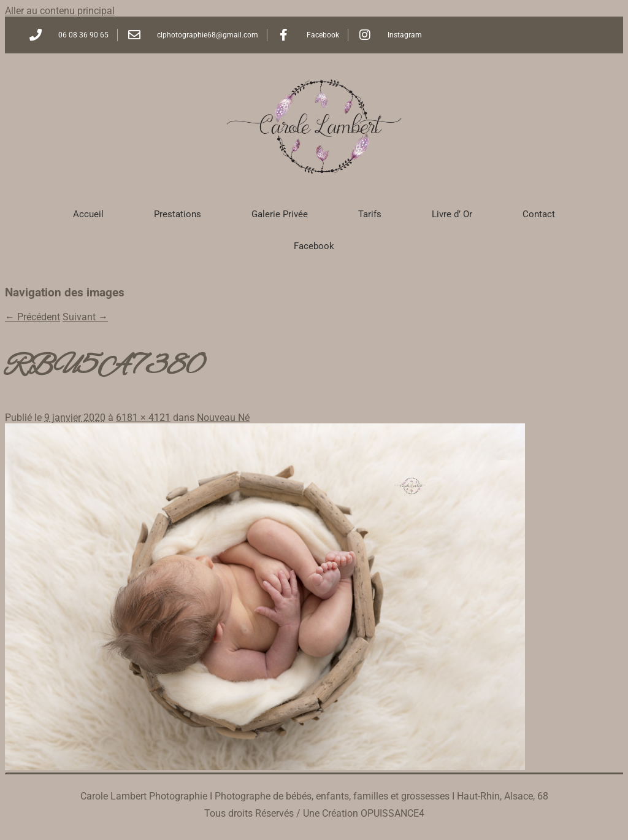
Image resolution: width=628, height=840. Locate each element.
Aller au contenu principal (60, 11)
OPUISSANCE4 (392, 813)
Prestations (178, 214)
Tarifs (370, 214)
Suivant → (85, 317)
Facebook (314, 246)
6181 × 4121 (143, 418)
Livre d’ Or (452, 214)
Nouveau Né (223, 418)
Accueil (88, 214)
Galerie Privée (280, 214)
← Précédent (33, 317)
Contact (539, 214)
